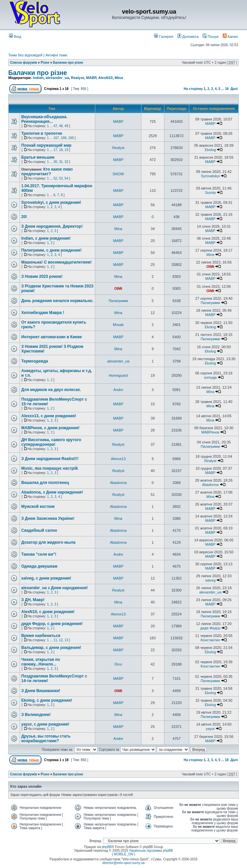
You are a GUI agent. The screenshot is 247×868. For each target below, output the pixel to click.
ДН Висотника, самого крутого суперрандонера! (51, 442)
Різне (45, 63)
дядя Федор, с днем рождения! (52, 624)
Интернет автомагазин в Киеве (52, 337)
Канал (230, 37)
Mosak (118, 325)
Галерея (164, 37)
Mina (119, 78)
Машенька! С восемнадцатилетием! (56, 262)
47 (55, 126)
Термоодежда (35, 361)
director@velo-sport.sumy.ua (123, 863)
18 (227, 89)
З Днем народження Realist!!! (50, 459)
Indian (38, 78)
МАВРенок (210, 432)
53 (61, 178)
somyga (210, 377)
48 (61, 126)
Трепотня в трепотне (42, 133)
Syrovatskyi (210, 176)
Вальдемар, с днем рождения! (51, 648)
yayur (210, 729)
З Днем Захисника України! (48, 518)
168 (64, 138)
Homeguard (118, 375)
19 (66, 150)
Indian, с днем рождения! (46, 238)
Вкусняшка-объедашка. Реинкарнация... (44, 119)
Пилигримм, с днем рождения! (51, 250)
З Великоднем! (36, 715)
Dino (118, 664)
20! (24, 217)
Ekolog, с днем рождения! (47, 700)
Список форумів (23, 63)
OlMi (210, 267)
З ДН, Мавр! (33, 600)
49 (66, 126)
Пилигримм (118, 301)
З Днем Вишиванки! (41, 691)
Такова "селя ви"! (39, 554)
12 (61, 640)
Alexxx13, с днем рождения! (49, 416)
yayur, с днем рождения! (45, 724)
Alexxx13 (118, 459)
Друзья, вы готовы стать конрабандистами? (46, 739)
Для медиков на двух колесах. (51, 390)
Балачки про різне (68, 63)
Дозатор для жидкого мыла (48, 542)
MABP (91, 78)
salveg (210, 580)
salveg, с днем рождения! (46, 578)
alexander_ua (57, 78)
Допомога (188, 37)
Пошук (210, 37)
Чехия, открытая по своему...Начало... (41, 662)
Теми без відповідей (25, 55)
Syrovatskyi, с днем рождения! (51, 202)
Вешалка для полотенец (45, 483)
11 (55, 640)
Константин (210, 640)
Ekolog (210, 150)
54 (66, 178)
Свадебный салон (39, 530)
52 (55, 178)
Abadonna (118, 483)
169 (71, 138)
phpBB (107, 847)
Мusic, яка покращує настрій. (50, 468)
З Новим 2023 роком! (42, 276)
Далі (234, 89)
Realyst (78, 78)
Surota (210, 193)
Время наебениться (41, 636)
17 (55, 150)
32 (66, 162)
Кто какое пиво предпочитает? (47, 172)
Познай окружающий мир (46, 145)
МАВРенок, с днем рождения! (50, 428)
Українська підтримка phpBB (151, 851)
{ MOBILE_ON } (124, 854)
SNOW (118, 174)
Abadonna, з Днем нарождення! (52, 492)
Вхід (15, 37)
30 (55, 162)
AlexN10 (105, 78)
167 (56, 138)
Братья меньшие (38, 157)
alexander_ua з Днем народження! (54, 588)
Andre (118, 390)
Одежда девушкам (39, 566)
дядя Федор (210, 628)
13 (66, 640)
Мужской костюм (38, 507)
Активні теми (56, 55)
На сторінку (193, 89)
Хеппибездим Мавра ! (43, 313)
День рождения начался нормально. (57, 301)
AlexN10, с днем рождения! (48, 612)
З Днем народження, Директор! (52, 226)
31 (61, 162)
